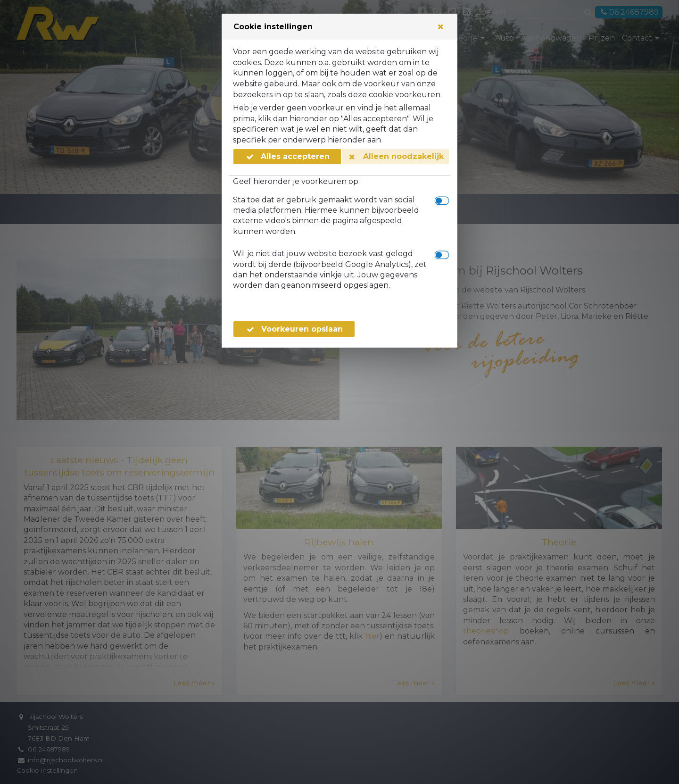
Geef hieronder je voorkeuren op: (296, 181)
